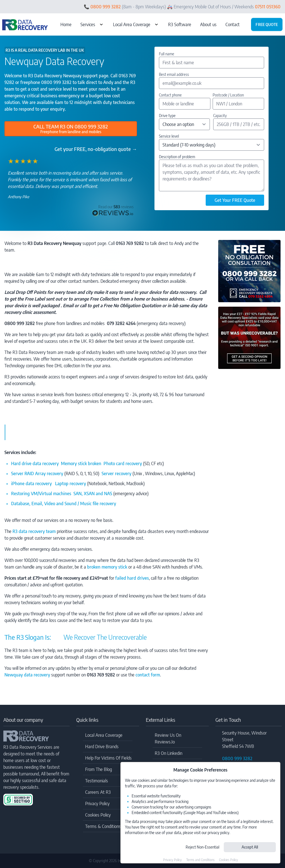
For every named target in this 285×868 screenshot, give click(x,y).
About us (208, 24)
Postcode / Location (228, 95)
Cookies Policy (229, 860)
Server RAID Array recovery (37, 473)
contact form (148, 675)
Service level (169, 136)
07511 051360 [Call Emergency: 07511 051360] (268, 7)
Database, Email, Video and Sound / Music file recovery (64, 504)
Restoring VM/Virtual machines (42, 493)
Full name (167, 54)
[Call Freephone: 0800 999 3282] (71, 129)
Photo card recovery (123, 463)
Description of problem (177, 157)
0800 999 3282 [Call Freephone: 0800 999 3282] (106, 7)
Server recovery (116, 473)
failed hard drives (132, 578)
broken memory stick (107, 567)
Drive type (167, 116)
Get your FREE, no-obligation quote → (96, 149)
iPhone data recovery (33, 483)
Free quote (267, 24)
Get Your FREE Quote (235, 200)
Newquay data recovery (27, 675)
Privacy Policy (172, 860)
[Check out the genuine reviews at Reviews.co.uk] (113, 210)
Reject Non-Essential (202, 847)
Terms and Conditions (200, 860)
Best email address (174, 74)
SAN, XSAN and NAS (93, 493)
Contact (233, 24)
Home (66, 24)
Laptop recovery (71, 483)
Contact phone (170, 95)
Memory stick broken (82, 463)
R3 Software (180, 24)
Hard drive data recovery (35, 463)
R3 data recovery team (34, 531)
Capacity (220, 116)
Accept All (250, 847)
